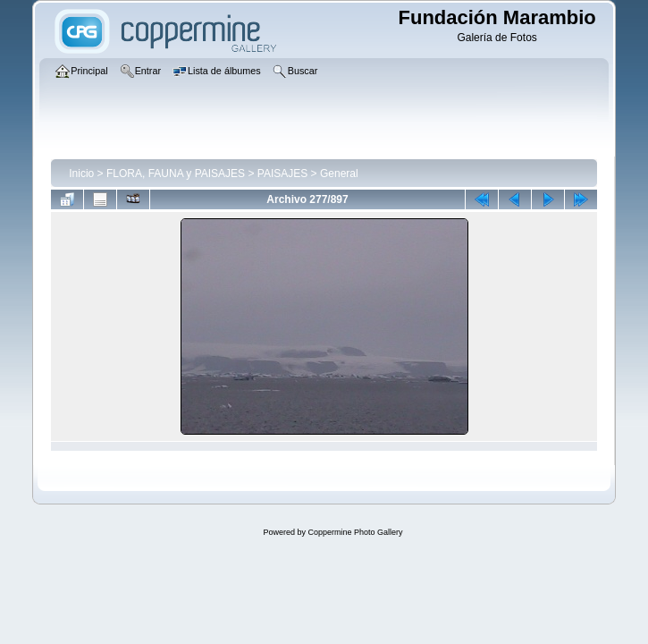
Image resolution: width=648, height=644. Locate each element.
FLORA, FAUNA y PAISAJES (176, 174)
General (339, 174)
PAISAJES (282, 174)
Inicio (81, 174)
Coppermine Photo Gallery (355, 532)
